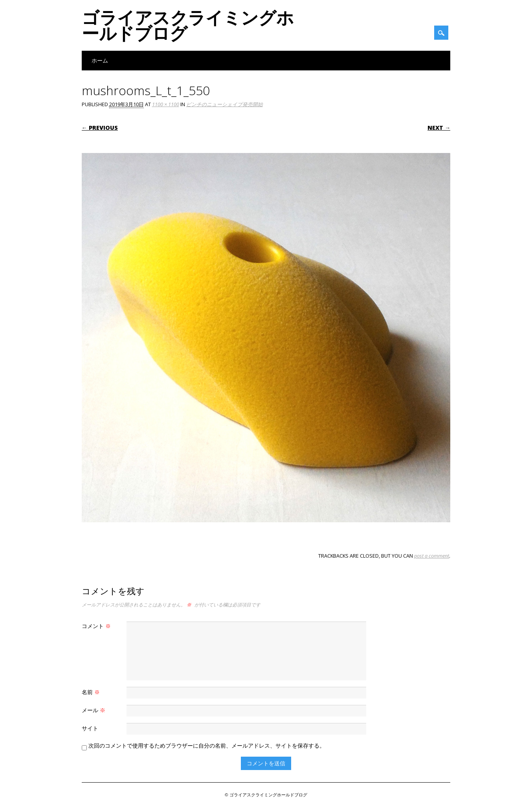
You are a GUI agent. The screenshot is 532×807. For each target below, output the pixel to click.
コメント (97, 626)
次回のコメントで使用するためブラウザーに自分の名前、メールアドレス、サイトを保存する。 (207, 745)
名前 (92, 692)
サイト (90, 728)
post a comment (432, 556)
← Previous (100, 128)
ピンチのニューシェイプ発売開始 (225, 104)
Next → (439, 128)
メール (94, 710)
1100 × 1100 (166, 104)
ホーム (100, 60)
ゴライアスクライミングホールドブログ (188, 25)
